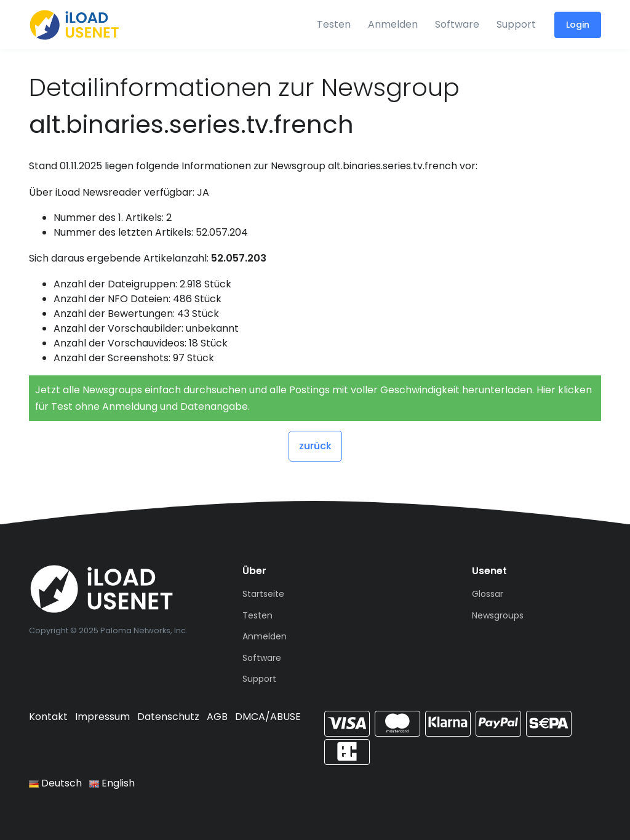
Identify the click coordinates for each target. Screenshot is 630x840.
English (112, 783)
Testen (334, 24)
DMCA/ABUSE (268, 717)
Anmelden (393, 24)
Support (516, 24)
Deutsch (55, 783)
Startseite (263, 594)
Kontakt (48, 717)
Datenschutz (168, 717)
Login (578, 25)
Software (457, 24)
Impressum (102, 717)
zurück (315, 446)
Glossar (488, 594)
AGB (217, 717)
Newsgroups (498, 615)
